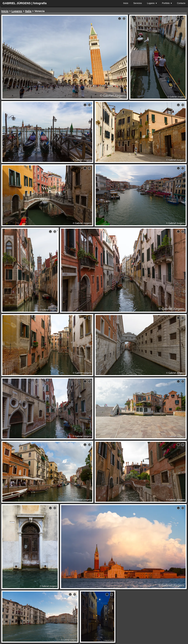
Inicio (126, 3)
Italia (28, 11)
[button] (124, 19)
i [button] (120, 19)
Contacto (181, 3)
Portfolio (166, 3)
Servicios (138, 3)
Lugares (151, 3)
